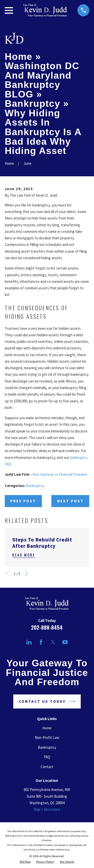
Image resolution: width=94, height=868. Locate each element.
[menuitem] (25, 862)
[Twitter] (53, 642)
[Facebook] (41, 642)
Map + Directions (47, 809)
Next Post (70, 501)
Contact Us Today (47, 701)
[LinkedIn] (29, 642)
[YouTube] (65, 642)
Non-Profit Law (47, 738)
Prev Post (23, 501)
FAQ (47, 757)
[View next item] (26, 574)
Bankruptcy (35, 486)
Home (47, 728)
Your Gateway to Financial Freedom (60, 474)
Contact (47, 767)
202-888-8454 (47, 627)
